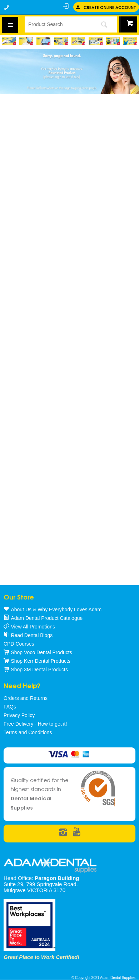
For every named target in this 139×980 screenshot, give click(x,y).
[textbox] (58, 24)
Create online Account (110, 7)
